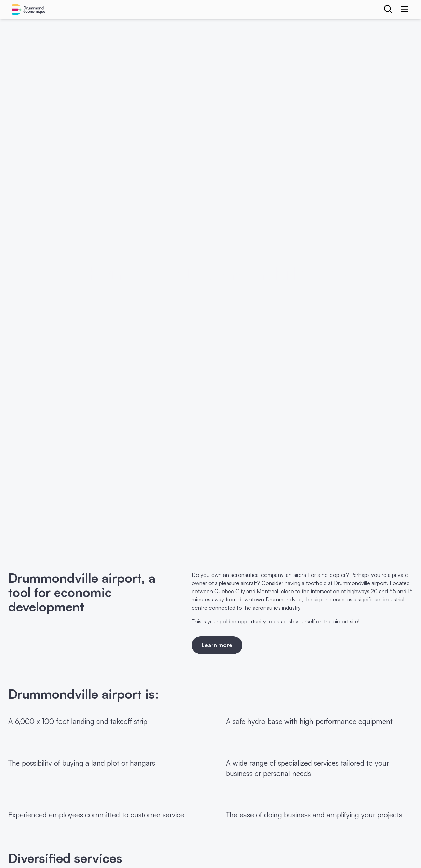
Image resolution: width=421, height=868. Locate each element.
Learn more (217, 645)
